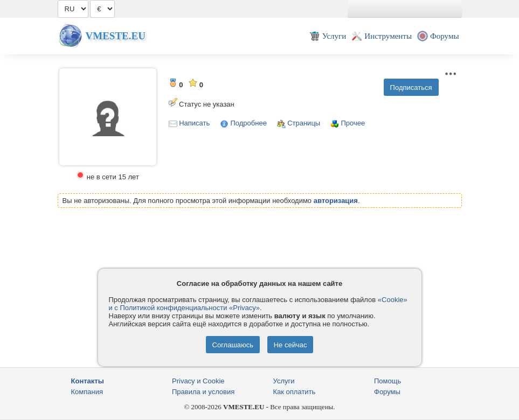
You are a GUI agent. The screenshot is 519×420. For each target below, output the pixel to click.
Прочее (353, 123)
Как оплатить (295, 392)
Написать (194, 123)
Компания (87, 392)
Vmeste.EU (116, 36)
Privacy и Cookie (198, 381)
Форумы (387, 392)
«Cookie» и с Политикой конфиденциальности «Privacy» (258, 304)
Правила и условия (203, 392)
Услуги (284, 381)
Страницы (304, 123)
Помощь (387, 381)
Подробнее (248, 123)
